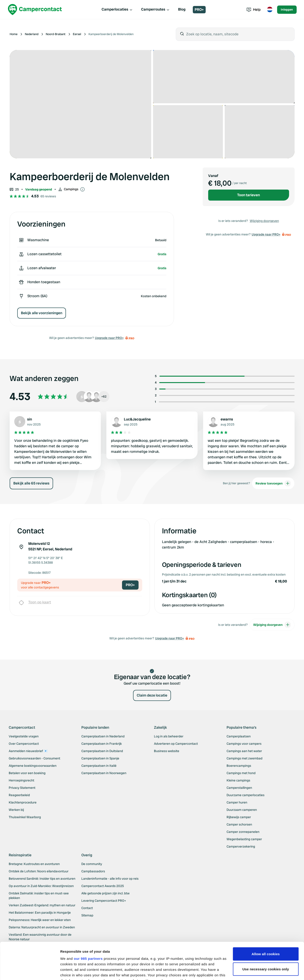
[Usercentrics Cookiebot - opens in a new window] (30, 971)
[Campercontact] (35, 10)
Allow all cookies (266, 916)
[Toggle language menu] (270, 10)
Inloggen (287, 10)
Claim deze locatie (152, 701)
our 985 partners (88, 920)
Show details (71, 971)
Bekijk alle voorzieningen (42, 313)
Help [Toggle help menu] (254, 10)
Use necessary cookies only (266, 931)
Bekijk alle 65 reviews (31, 489)
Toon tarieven (249, 195)
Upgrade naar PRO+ (109, 338)
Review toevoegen (273, 489)
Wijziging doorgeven (264, 221)
